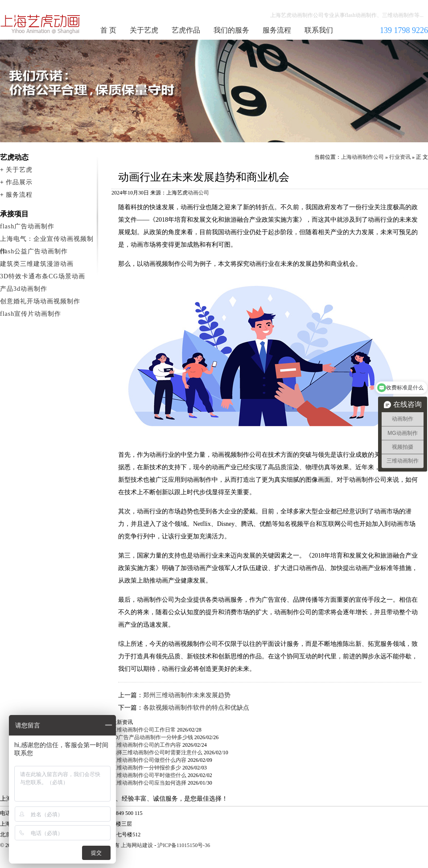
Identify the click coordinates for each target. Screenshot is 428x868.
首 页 (108, 30)
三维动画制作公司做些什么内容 (149, 760)
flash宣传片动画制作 (31, 314)
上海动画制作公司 (41, 24)
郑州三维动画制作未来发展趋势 (187, 695)
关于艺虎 (144, 30)
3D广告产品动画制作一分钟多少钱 (152, 737)
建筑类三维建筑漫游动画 (37, 264)
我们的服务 (231, 30)
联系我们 (319, 30)
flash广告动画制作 (27, 226)
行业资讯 (400, 157)
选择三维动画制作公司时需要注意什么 (157, 752)
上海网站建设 (137, 845)
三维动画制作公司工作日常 (144, 730)
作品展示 (19, 182)
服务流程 (277, 30)
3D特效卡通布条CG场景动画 (43, 276)
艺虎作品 (186, 30)
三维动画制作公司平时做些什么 (149, 775)
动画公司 (198, 193)
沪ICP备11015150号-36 (184, 845)
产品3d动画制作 (24, 289)
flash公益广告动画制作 (34, 251)
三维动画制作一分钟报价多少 (146, 768)
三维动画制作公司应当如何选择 (149, 783)
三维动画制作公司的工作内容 (146, 745)
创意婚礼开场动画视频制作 (40, 301)
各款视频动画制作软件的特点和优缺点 (196, 708)
